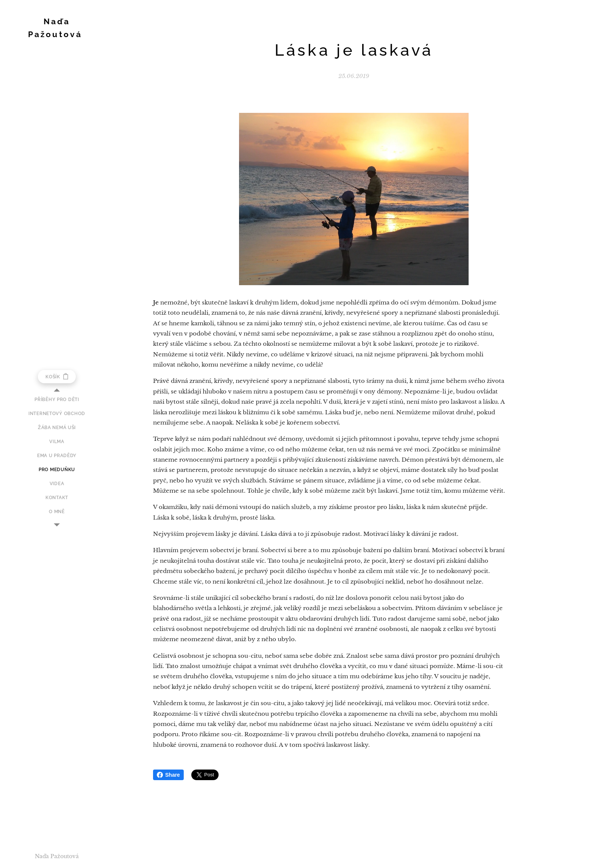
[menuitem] (57, 400)
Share (168, 775)
